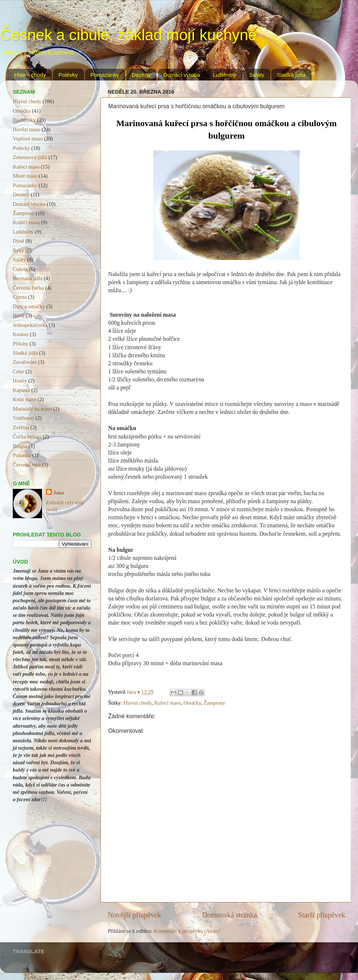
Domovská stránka (230, 915)
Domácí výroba (182, 75)
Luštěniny (225, 75)
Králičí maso (26, 222)
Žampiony (215, 703)
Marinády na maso (32, 409)
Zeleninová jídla (30, 157)
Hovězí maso (27, 129)
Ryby (18, 250)
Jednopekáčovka (30, 325)
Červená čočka (28, 288)
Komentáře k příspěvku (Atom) (187, 931)
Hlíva (19, 316)
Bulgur (20, 446)
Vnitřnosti (23, 418)
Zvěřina (21, 427)
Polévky (68, 75)
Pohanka (22, 455)
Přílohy (20, 344)
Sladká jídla (291, 75)
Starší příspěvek (322, 915)
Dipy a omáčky (29, 306)
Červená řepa (27, 465)
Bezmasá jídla (28, 278)
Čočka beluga (27, 437)
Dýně (18, 241)
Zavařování (25, 362)
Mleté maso (25, 176)
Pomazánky (105, 75)
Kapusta (21, 390)
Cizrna (20, 297)
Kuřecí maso (167, 703)
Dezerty (141, 75)
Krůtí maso (24, 399)
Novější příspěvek (134, 915)
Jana (59, 493)
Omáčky (193, 703)
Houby (20, 381)
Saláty (257, 75)
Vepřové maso (28, 139)
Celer (18, 372)
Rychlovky (24, 120)
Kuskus (21, 334)
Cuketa (20, 269)
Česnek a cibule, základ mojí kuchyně (128, 35)
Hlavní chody (30, 75)
